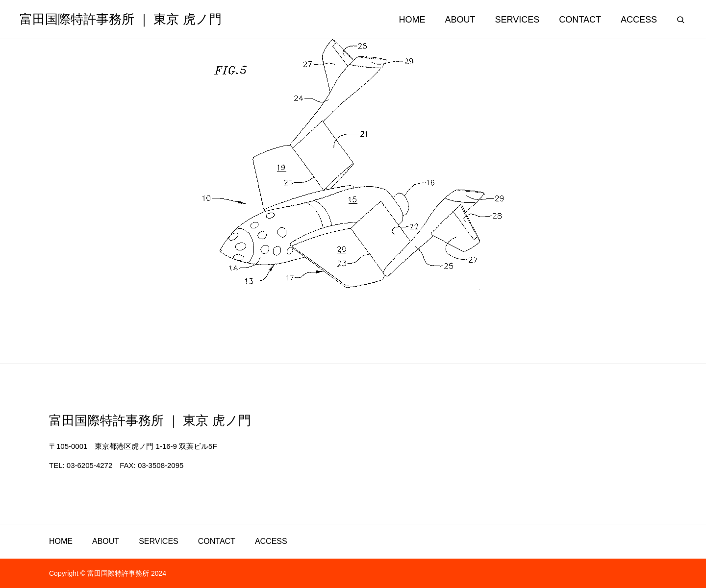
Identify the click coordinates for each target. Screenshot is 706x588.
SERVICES (159, 541)
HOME (61, 541)
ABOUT (106, 541)
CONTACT (217, 541)
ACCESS (271, 541)
